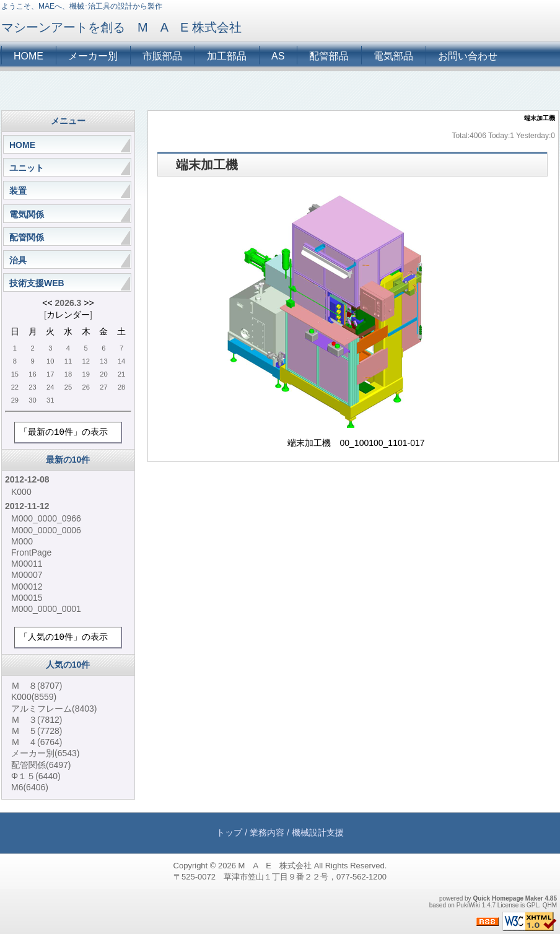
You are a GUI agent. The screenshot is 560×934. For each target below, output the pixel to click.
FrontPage (31, 552)
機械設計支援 (318, 832)
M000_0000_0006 (46, 530)
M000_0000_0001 (46, 609)
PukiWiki (468, 905)
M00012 (27, 587)
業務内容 (267, 832)
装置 (18, 191)
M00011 (27, 564)
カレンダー (68, 315)
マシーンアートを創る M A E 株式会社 (128, 27)
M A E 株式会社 (275, 866)
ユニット (27, 168)
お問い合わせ (468, 56)
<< (47, 303)
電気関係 (27, 214)
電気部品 (393, 56)
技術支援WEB (37, 283)
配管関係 (27, 237)
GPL (533, 905)
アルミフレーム (54, 709)
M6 (30, 787)
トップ (229, 832)
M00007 (27, 575)
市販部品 (162, 56)
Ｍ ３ (37, 720)
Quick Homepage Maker (508, 898)
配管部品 (329, 56)
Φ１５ (36, 776)
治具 (18, 260)
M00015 (27, 598)
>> (89, 303)
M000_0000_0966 (46, 518)
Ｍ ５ (37, 731)
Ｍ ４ (37, 742)
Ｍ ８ (37, 686)
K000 (21, 492)
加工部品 (227, 56)
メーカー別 (93, 56)
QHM (550, 905)
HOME (28, 56)
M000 (22, 541)
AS (278, 56)
